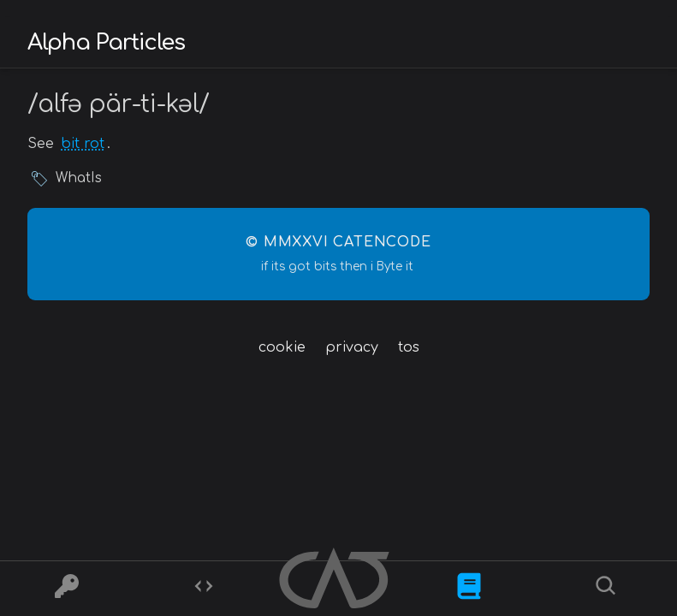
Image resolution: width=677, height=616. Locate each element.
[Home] (336, 581)
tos (409, 347)
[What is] (469, 589)
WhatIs (79, 178)
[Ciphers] (67, 589)
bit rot (83, 144)
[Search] (608, 589)
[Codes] (204, 589)
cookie (282, 347)
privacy (352, 347)
